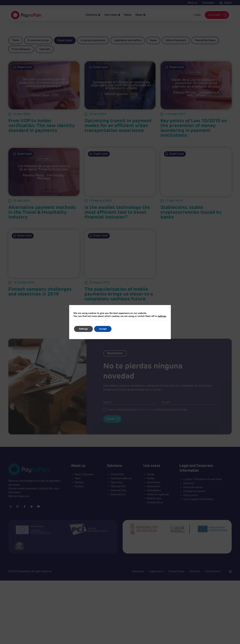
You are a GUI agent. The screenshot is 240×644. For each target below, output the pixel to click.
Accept (103, 329)
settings (162, 316)
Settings (83, 329)
